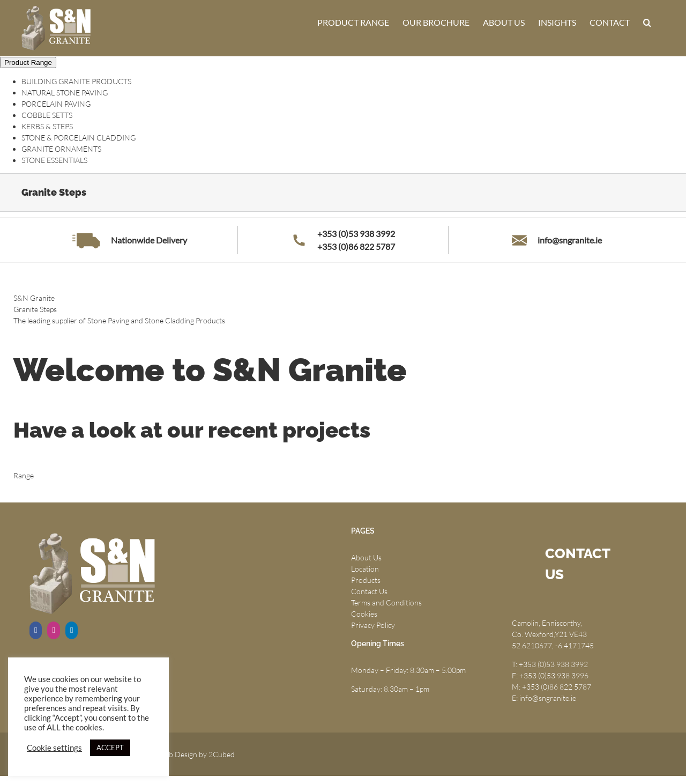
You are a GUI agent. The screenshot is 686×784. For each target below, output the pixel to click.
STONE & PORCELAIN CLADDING (79, 138)
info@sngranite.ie (570, 240)
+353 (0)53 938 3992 (356, 234)
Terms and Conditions (386, 602)
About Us (366, 557)
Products (366, 580)
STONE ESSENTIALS (54, 160)
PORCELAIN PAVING (56, 104)
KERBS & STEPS (47, 126)
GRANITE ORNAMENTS (61, 149)
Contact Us (369, 591)
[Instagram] (53, 630)
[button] (647, 23)
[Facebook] (36, 630)
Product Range (28, 62)
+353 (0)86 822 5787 (356, 246)
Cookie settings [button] (54, 748)
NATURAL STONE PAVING (65, 93)
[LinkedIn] (72, 630)
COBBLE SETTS (47, 115)
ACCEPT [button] (110, 748)
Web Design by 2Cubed (196, 754)
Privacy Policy (373, 625)
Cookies (364, 614)
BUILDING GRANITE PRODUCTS (76, 81)
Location (365, 569)
